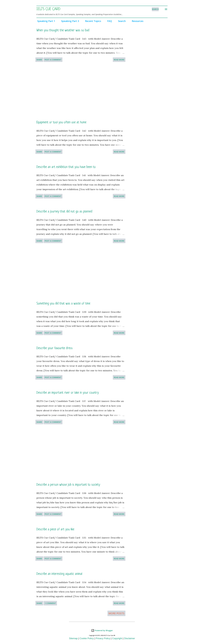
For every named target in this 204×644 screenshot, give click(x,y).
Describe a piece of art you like (55, 529)
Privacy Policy (103, 638)
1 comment (50, 603)
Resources (137, 21)
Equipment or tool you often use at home (61, 122)
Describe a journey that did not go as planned (64, 212)
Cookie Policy (87, 638)
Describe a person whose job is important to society (68, 485)
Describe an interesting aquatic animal (59, 574)
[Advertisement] (80, 91)
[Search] (155, 9)
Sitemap (73, 638)
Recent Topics (92, 21)
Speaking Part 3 (69, 21)
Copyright (117, 638)
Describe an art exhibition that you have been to (66, 167)
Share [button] (39, 60)
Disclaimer (129, 638)
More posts (116, 613)
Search (121, 21)
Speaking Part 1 (45, 21)
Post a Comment (53, 60)
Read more (119, 60)
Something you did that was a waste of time (63, 304)
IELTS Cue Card (48, 9)
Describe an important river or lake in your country (68, 393)
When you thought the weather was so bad (63, 30)
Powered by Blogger (102, 630)
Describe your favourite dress (55, 348)
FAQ (109, 21)
